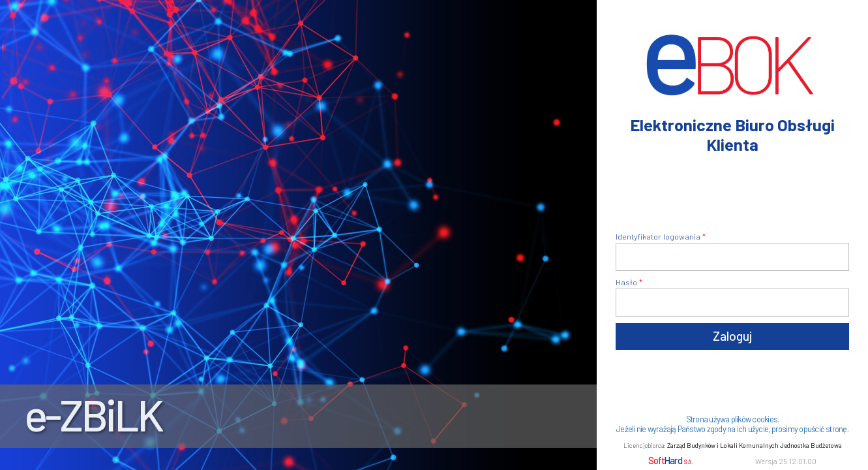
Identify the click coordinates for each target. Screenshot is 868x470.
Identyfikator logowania (658, 236)
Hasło (626, 282)
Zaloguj (732, 336)
